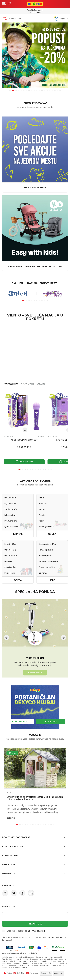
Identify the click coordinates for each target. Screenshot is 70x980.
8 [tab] (29, 90)
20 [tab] (60, 90)
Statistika (21, 973)
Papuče (42, 515)
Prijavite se (35, 924)
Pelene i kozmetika (47, 567)
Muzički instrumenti (9, 436)
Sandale (42, 509)
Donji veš (8, 561)
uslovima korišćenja (36, 931)
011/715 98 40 (35, 12)
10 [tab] (34, 90)
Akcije (41, 384)
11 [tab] (37, 90)
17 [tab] (52, 90)
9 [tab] (32, 90)
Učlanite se (51, 722)
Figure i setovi (10, 503)
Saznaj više (35, 672)
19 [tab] (57, 90)
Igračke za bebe (11, 527)
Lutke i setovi (10, 515)
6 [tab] (24, 90)
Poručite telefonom (35, 10)
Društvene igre (11, 521)
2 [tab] (13, 90)
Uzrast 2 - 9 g (10, 550)
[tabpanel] (35, 55)
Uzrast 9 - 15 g (11, 556)
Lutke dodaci (53, 436)
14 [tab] (45, 90)
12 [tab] (39, 90)
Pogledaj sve (10, 573)
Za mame (43, 573)
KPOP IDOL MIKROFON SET (24, 440)
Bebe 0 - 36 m (10, 544)
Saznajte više (19, 722)
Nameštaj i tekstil (46, 550)
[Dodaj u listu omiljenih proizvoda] (25, 430)
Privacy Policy (50, 937)
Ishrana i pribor (45, 556)
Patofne (42, 521)
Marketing (34, 973)
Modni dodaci (10, 567)
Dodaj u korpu (24, 462)
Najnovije (28, 384)
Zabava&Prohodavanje (49, 561)
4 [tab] (19, 90)
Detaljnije (11, 818)
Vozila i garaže (11, 509)
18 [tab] (55, 90)
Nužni (9, 973)
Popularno (11, 384)
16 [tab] (50, 90)
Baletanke (43, 503)
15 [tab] (47, 90)
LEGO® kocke (10, 498)
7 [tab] (26, 90)
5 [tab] (21, 90)
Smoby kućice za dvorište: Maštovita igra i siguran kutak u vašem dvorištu (35, 798)
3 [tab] (16, 90)
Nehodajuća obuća (47, 527)
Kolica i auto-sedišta (47, 544)
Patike (41, 498)
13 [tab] (42, 90)
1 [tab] (10, 90)
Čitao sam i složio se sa (26, 931)
